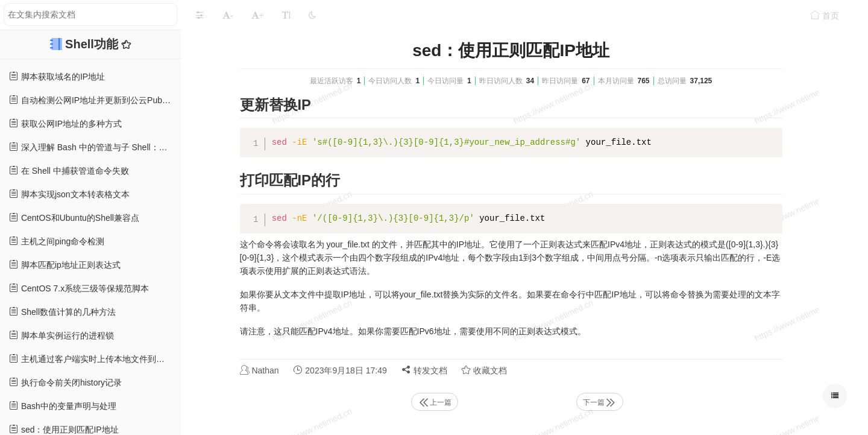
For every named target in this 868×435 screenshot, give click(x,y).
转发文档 (424, 370)
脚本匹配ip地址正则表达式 (65, 265)
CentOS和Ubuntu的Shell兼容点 (74, 217)
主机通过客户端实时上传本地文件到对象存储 (95, 359)
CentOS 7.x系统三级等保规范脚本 (79, 288)
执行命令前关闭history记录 (65, 382)
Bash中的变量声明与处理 (63, 406)
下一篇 (600, 402)
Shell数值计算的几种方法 (62, 312)
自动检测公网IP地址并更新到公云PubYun (93, 100)
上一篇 (435, 402)
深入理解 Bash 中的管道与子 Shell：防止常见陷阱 (95, 147)
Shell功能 (93, 44)
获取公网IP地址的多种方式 (65, 123)
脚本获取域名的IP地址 (57, 76)
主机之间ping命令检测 (57, 241)
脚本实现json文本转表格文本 (69, 194)
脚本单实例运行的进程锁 (61, 335)
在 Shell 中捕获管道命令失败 (69, 170)
